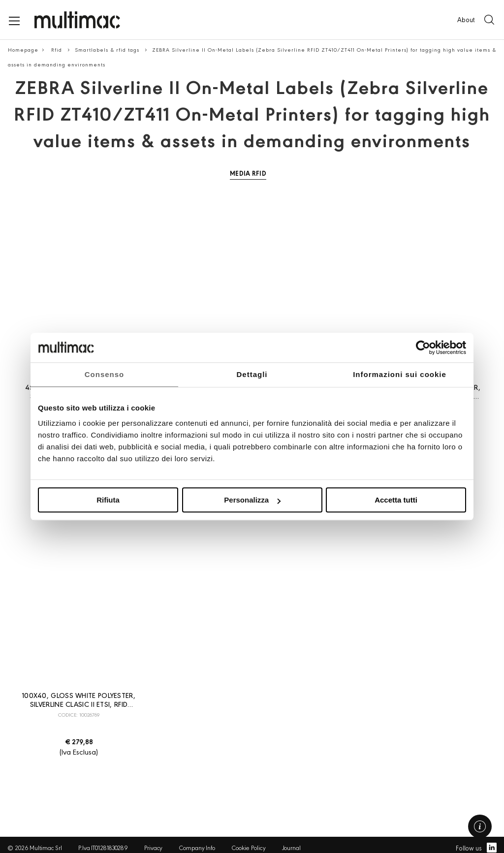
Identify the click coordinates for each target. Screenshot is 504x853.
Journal (291, 847)
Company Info (197, 847)
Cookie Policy (249, 847)
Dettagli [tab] (252, 374)
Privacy (153, 847)
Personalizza (252, 500)
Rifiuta (108, 500)
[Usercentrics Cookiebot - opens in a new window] (423, 348)
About (466, 19)
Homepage (23, 49)
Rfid (58, 49)
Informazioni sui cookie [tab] (400, 374)
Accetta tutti (396, 500)
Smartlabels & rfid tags (108, 49)
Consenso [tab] (105, 374)
